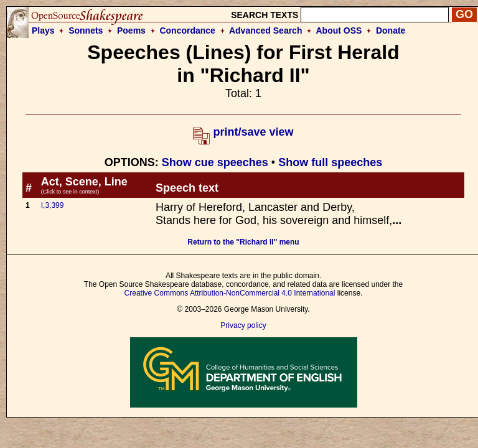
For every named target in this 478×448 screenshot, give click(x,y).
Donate (391, 30)
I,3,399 (53, 205)
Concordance (187, 30)
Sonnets (86, 30)
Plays (43, 30)
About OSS (339, 30)
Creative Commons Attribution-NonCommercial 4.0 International (230, 293)
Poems (131, 30)
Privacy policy (243, 325)
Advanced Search (266, 30)
